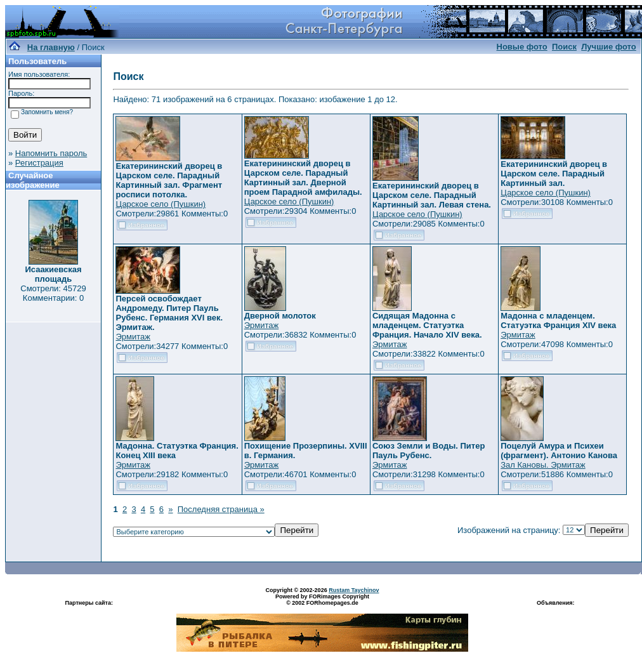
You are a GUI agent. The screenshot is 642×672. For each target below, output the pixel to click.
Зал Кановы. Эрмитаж (543, 465)
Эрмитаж (133, 337)
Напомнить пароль (51, 153)
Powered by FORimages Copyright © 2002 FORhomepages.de (322, 600)
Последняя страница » (221, 509)
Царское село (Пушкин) (160, 204)
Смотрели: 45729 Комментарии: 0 (53, 293)
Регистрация (39, 163)
